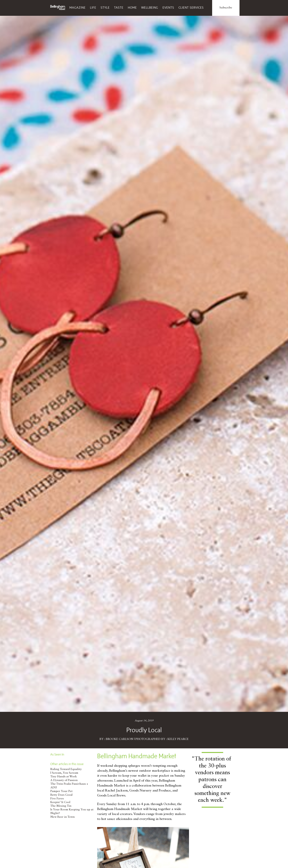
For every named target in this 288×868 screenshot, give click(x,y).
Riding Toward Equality (66, 769)
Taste (119, 8)
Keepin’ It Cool (60, 802)
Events (168, 8)
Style (105, 8)
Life (93, 8)
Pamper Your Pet (61, 791)
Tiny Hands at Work (64, 777)
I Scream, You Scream (64, 773)
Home (132, 8)
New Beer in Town (63, 817)
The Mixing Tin (61, 806)
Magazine (78, 8)
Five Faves (57, 799)
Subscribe (226, 8)
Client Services (191, 8)
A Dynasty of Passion (64, 780)
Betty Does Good (61, 795)
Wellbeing (150, 8)
